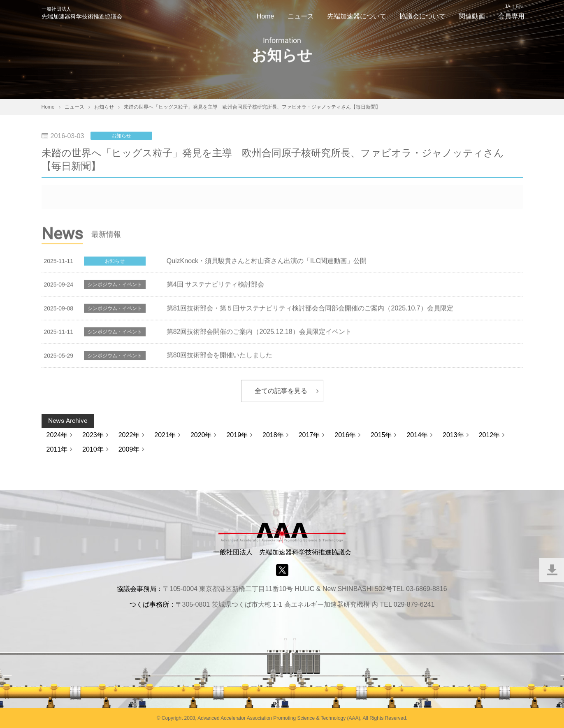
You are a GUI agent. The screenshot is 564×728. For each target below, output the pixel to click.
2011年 (57, 449)
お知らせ (121, 136)
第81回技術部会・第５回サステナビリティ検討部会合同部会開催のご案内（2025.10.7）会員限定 (310, 309)
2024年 (57, 435)
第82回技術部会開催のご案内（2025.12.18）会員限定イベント (259, 333)
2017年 (309, 435)
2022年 (129, 435)
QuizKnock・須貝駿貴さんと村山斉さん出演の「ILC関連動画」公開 (267, 262)
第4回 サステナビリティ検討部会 (215, 285)
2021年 (165, 435)
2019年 (237, 435)
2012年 (490, 435)
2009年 (129, 449)
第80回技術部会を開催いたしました (220, 356)
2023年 (93, 435)
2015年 (381, 435)
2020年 (201, 435)
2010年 (93, 449)
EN (519, 7)
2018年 (273, 435)
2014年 (417, 435)
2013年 (453, 435)
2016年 (345, 435)
